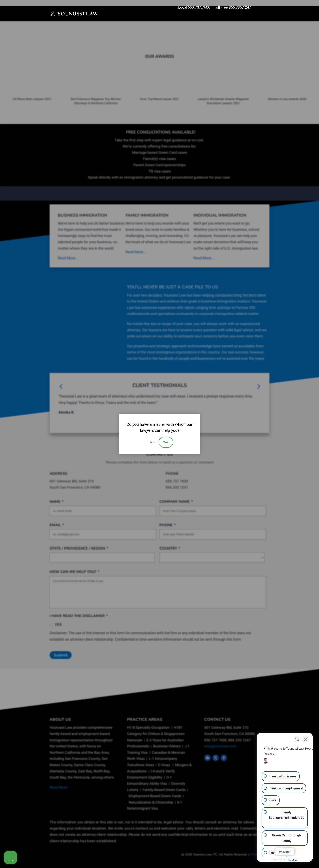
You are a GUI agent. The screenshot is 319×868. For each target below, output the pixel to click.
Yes (166, 442)
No (152, 442)
